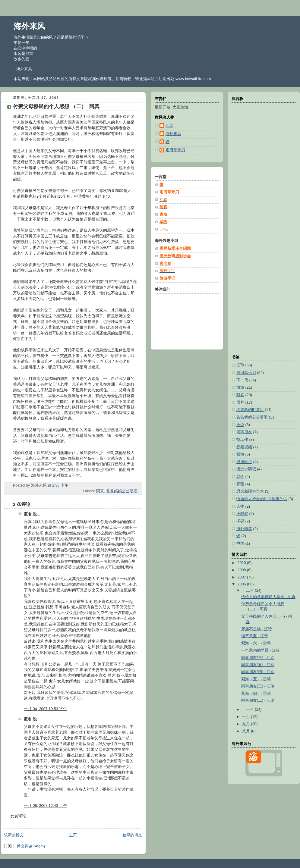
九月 (247, 724)
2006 (242, 584)
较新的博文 (14, 835)
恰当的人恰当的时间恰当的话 (262, 499)
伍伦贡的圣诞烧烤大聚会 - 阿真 (268, 597)
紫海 (240, 454)
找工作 (242, 440)
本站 (151, 79)
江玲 (240, 365)
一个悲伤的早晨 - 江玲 (261, 650)
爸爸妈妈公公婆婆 (122, 491)
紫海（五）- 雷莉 (256, 679)
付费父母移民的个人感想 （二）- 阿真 (56, 107)
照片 (240, 403)
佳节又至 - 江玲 (255, 636)
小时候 (242, 514)
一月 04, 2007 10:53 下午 (45, 709)
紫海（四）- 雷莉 (256, 694)
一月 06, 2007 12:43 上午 (45, 806)
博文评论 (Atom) (31, 846)
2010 (242, 563)
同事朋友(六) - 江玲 (258, 658)
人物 (240, 506)
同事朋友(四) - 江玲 (258, 672)
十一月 (249, 710)
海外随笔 (244, 529)
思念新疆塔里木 (250, 491)
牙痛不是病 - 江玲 (257, 629)
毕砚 (240, 521)
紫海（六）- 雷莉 (256, 643)
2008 (242, 570)
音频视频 (244, 447)
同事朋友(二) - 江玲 (258, 700)
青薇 (240, 484)
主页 (73, 835)
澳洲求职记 (246, 469)
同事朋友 (244, 432)
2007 (242, 577)
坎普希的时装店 (250, 410)
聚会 (240, 477)
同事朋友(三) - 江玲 (258, 686)
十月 (247, 717)
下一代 (242, 380)
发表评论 (18, 816)
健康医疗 (244, 462)
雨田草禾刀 (246, 373)
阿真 (100, 491)
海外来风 (29, 26)
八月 (247, 731)
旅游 (240, 387)
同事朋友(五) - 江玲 (258, 665)
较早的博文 (132, 835)
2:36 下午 (60, 485)
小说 (240, 425)
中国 (240, 544)
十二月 (249, 591)
